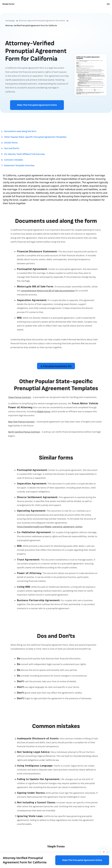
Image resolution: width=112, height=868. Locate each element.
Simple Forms (8, 4)
